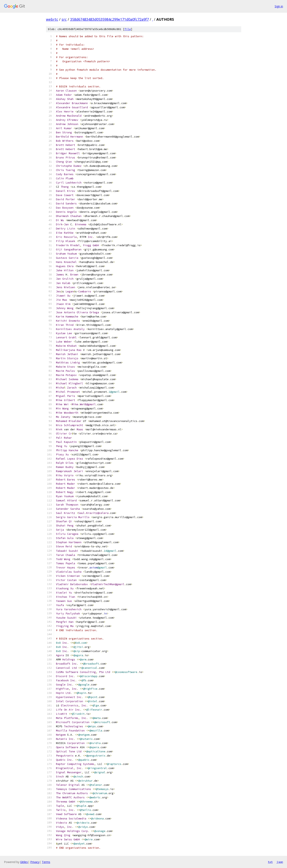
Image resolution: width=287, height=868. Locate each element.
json (280, 862)
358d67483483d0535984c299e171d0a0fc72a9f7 (109, 19)
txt (270, 862)
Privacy (35, 862)
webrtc (52, 19)
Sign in (279, 6)
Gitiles (24, 862)
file (128, 29)
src (64, 19)
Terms (46, 862)
